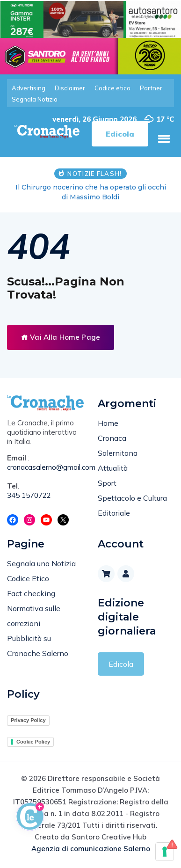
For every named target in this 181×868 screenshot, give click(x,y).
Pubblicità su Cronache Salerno (38, 646)
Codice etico (112, 88)
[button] (164, 139)
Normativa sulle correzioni (34, 616)
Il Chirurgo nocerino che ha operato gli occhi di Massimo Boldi (91, 192)
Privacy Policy (28, 720)
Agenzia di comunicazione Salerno (91, 849)
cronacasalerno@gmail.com (45, 467)
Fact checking (31, 593)
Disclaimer (70, 88)
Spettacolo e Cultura (132, 498)
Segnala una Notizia (41, 563)
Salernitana (118, 453)
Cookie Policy (33, 742)
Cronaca (112, 438)
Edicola (121, 664)
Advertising (29, 88)
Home (108, 423)
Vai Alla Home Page (61, 337)
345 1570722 (29, 495)
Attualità (113, 468)
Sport (107, 483)
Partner (151, 88)
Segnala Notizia (35, 99)
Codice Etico (28, 578)
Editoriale (114, 513)
